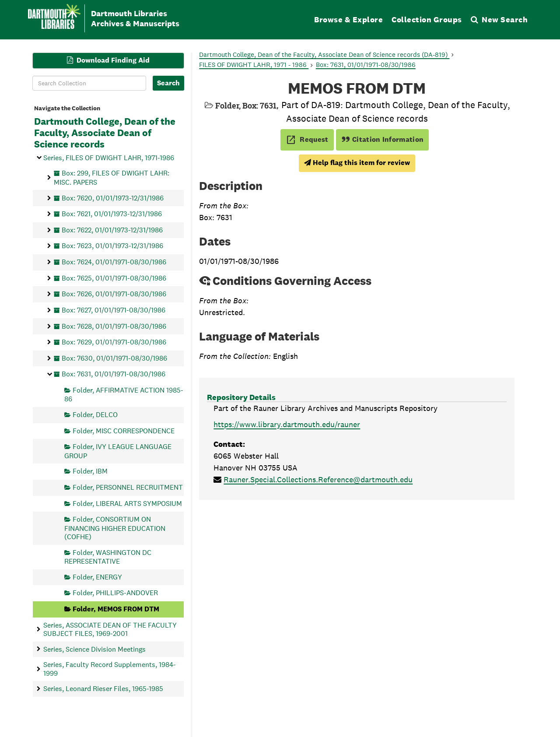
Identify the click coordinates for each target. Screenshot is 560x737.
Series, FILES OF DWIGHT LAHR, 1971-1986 (109, 157)
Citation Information (383, 139)
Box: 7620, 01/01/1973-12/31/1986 (113, 198)
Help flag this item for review (357, 163)
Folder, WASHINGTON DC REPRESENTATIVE (108, 556)
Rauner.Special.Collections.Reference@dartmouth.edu (318, 479)
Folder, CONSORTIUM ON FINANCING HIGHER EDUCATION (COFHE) (115, 528)
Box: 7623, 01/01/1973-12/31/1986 (112, 246)
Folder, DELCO (95, 415)
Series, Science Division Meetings (94, 649)
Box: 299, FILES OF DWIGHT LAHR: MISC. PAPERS (112, 177)
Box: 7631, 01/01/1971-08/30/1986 (114, 374)
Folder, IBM (90, 471)
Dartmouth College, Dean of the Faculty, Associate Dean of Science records (105, 133)
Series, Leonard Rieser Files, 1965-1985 (103, 689)
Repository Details (241, 397)
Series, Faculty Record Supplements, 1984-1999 (110, 669)
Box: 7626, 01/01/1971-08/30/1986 (114, 294)
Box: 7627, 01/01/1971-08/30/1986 (114, 310)
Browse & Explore (348, 19)
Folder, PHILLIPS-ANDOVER (115, 593)
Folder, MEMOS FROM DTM (116, 609)
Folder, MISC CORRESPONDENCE (124, 430)
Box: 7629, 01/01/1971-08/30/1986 (114, 342)
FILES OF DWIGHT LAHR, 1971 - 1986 (254, 65)
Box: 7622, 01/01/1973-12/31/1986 (112, 230)
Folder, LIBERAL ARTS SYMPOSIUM (127, 503)
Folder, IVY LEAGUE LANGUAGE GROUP (118, 451)
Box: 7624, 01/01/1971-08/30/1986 (114, 262)
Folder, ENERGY (97, 577)
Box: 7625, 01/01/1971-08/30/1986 (114, 278)
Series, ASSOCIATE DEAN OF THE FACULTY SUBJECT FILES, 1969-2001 (110, 629)
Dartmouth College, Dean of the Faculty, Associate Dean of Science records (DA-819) (324, 54)
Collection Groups (427, 19)
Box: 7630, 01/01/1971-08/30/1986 (114, 358)
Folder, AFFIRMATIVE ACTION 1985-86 (124, 395)
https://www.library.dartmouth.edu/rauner (287, 424)
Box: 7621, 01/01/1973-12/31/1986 (112, 214)
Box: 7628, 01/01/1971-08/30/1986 (114, 326)
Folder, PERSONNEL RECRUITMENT (128, 487)
